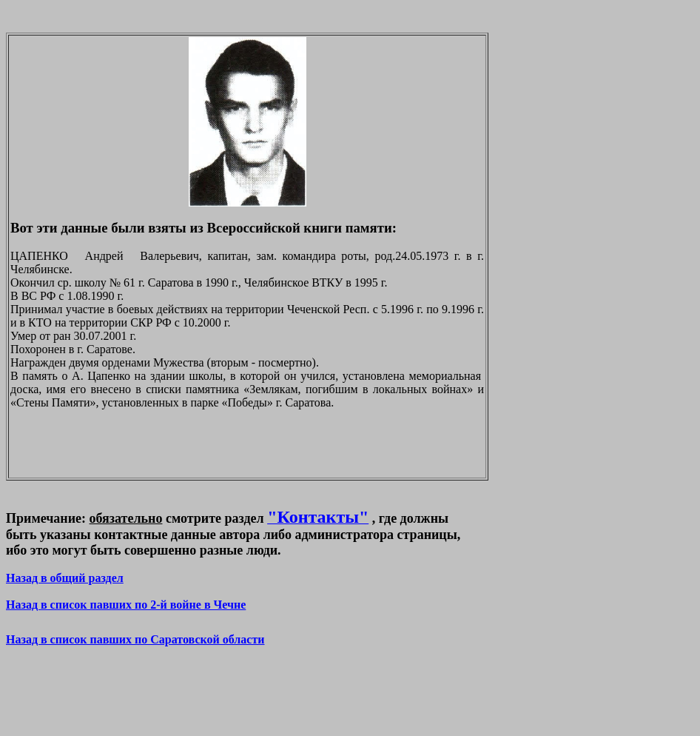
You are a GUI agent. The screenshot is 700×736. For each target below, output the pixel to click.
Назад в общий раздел (65, 578)
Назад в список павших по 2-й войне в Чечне (126, 605)
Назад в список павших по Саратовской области (135, 639)
